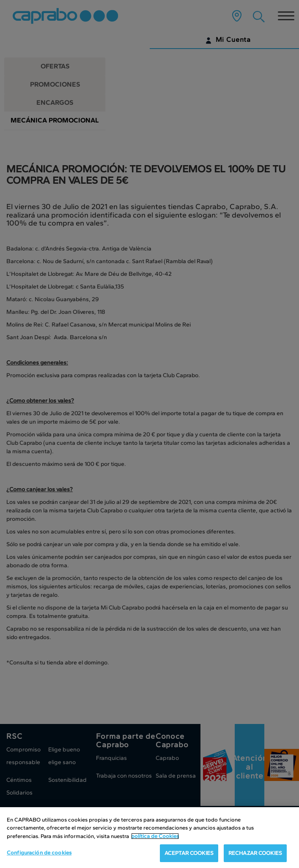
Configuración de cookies (39, 854)
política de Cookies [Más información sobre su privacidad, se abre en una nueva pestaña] (155, 837)
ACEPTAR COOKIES (189, 854)
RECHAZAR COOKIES (255, 854)
